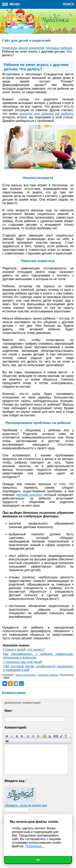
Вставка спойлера (7, 741)
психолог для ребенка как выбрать (47, 114)
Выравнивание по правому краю (38, 736)
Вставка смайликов (45, 736)
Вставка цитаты (61, 736)
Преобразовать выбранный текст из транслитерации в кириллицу (66, 736)
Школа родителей (25, 675)
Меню (11, 4)
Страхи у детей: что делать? (24, 650)
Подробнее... (35, 846)
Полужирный (7, 736)
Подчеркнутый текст (17, 736)
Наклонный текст (12, 736)
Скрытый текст (56, 736)
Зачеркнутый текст (22, 736)
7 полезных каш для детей (23, 662)
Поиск (68, 4)
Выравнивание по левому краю (28, 736)
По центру (33, 736)
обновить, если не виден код (26, 805)
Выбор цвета (50, 736)
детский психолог (29, 495)
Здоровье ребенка (48, 675)
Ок (38, 860)
